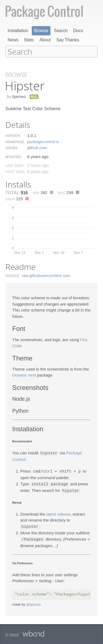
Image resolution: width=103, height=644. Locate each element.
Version (13, 135)
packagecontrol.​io (43, 141)
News (13, 40)
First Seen (15, 171)
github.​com (37, 147)
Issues (11, 147)
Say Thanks (68, 40)
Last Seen (14, 165)
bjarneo (19, 96)
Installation (18, 31)
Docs (78, 31)
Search (61, 31)
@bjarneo (33, 602)
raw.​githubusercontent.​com (46, 275)
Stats (29, 40)
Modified (13, 156)
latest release (58, 512)
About (45, 40)
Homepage (15, 141)
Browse (41, 31)
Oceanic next (24, 375)
